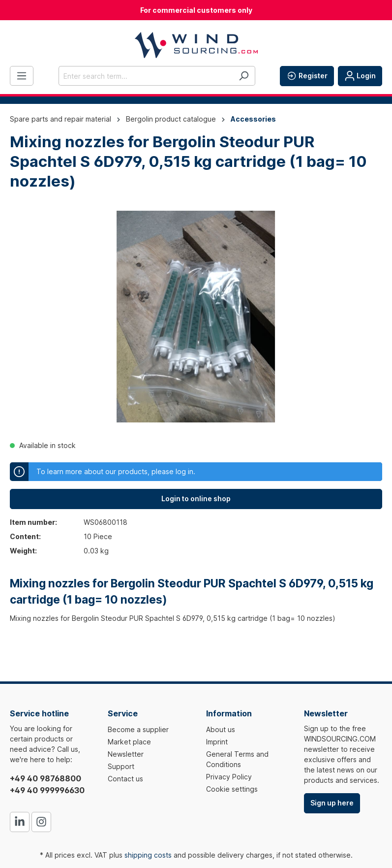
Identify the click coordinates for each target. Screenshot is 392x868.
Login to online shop (196, 498)
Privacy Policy (229, 777)
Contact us (125, 779)
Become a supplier (138, 729)
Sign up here (332, 803)
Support (121, 766)
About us (221, 729)
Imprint (217, 742)
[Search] (244, 76)
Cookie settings (232, 789)
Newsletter (126, 754)
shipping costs (148, 855)
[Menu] (22, 76)
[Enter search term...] (146, 76)
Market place (129, 742)
